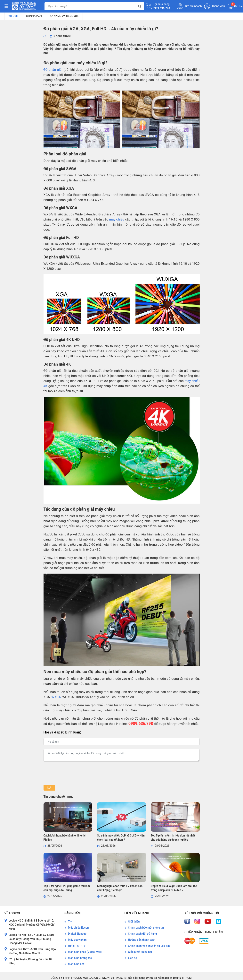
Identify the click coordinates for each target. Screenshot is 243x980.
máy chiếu (117, 219)
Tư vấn (13, 16)
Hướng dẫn (34, 16)
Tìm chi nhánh (190, 6)
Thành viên (215, 6)
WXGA (56, 697)
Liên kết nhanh (137, 913)
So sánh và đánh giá (64, 16)
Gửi (49, 788)
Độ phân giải (53, 70)
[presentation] (73, 773)
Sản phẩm (72, 913)
